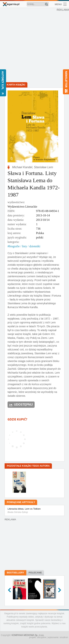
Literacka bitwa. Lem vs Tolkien (34, 511)
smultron (64, 637)
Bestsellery (15, 573)
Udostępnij (23, 405)
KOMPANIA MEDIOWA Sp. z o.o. (28, 635)
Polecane (35, 573)
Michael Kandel (22, 167)
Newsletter (66, 82)
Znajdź (46, 4)
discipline (41, 637)
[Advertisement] (34, 46)
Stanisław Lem (43, 167)
